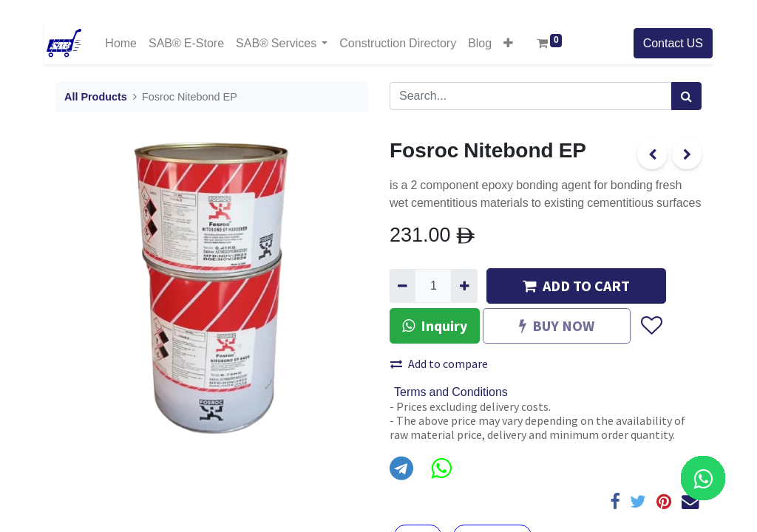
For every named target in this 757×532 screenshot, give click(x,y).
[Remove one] (403, 286)
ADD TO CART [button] (576, 286)
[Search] (686, 96)
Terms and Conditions (451, 392)
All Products (96, 97)
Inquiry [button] (435, 325)
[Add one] (464, 286)
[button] (508, 43)
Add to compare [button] (439, 364)
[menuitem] (121, 43)
